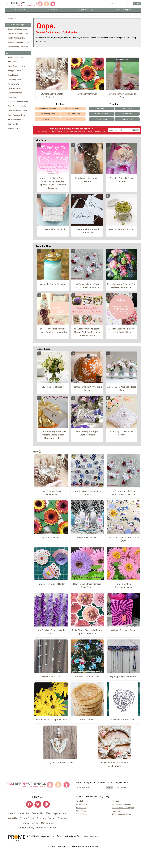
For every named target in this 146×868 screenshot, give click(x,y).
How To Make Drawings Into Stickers (87, 493)
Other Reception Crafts (17, 106)
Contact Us (37, 813)
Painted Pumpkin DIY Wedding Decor (87, 389)
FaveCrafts (80, 801)
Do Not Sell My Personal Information (37, 828)
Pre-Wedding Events (16, 119)
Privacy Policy (87, 132)
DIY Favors (47, 119)
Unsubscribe (47, 823)
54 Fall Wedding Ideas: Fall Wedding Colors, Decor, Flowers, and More (53, 435)
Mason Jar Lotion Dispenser (53, 284)
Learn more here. (92, 836)
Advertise (24, 813)
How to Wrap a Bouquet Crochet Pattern (87, 433)
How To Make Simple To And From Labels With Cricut (87, 286)
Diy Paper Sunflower (87, 94)
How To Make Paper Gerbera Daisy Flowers (87, 586)
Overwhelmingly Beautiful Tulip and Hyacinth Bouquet (122, 286)
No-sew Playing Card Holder (51, 584)
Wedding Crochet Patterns (19, 42)
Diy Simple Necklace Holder (123, 676)
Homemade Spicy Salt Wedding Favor (123, 96)
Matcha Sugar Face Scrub (122, 229)
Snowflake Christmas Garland (87, 676)
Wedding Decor (14, 128)
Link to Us (12, 818)
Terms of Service (30, 823)
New (37, 452)
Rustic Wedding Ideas (17, 38)
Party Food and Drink (16, 115)
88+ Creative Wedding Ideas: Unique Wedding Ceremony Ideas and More (87, 332)
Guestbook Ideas (15, 93)
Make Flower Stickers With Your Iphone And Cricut (87, 632)
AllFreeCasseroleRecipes (122, 814)
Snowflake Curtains (51, 676)
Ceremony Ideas (15, 79)
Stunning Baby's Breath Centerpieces (52, 96)
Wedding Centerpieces (73, 108)
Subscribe (12, 19)
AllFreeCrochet (82, 804)
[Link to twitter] (38, 804)
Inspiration (12, 97)
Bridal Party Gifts (127, 119)
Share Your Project (46, 818)
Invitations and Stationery (18, 102)
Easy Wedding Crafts (47, 114)
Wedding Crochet (73, 119)
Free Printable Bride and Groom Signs (87, 231)
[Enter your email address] (91, 787)
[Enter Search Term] (117, 4)
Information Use (99, 132)
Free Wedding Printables (18, 47)
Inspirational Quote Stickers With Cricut (123, 539)
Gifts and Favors (15, 88)
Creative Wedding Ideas (18, 29)
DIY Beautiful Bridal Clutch (53, 229)
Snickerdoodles (87, 720)
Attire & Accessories (16, 66)
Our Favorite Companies (18, 111)
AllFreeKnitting (82, 808)
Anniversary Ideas (15, 62)
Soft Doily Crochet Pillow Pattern (122, 433)
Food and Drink (102, 119)
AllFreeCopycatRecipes (121, 804)
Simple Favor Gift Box (87, 538)
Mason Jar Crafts (102, 114)
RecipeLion (116, 811)
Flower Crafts (14, 84)
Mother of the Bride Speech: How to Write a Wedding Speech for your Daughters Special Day (53, 183)
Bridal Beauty (13, 75)
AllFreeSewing (82, 811)
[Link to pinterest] (46, 804)
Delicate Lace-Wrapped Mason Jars (122, 389)
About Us (12, 813)
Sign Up (136, 130)
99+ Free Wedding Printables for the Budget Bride (122, 330)
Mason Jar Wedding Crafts (19, 33)
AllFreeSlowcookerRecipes (123, 808)
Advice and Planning (16, 57)
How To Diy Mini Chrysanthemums (123, 586)
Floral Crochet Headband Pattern (87, 180)
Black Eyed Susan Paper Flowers (51, 720)
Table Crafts (13, 124)
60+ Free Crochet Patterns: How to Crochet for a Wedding (53, 330)
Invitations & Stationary (47, 108)
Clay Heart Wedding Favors (60, 763)
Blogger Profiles (15, 71)
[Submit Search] (137, 4)
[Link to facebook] (29, 804)
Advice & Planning (73, 114)
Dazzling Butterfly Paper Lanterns (122, 180)
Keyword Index (60, 813)
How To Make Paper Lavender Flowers (51, 632)
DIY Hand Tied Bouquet (53, 387)
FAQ (48, 813)
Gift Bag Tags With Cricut (123, 630)
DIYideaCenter (81, 814)
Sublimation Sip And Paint (123, 720)
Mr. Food (115, 801)
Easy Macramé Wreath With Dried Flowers (114, 764)
